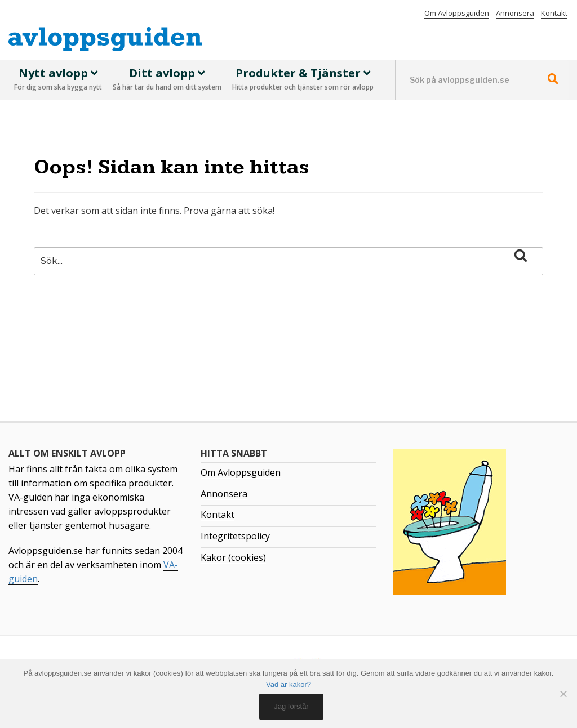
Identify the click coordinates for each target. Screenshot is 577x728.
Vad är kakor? (288, 684)
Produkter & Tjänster (303, 80)
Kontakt (554, 13)
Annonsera (515, 13)
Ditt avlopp (167, 80)
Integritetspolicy (235, 536)
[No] (563, 694)
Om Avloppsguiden (457, 13)
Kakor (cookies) (233, 557)
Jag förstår (291, 706)
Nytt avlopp (58, 80)
